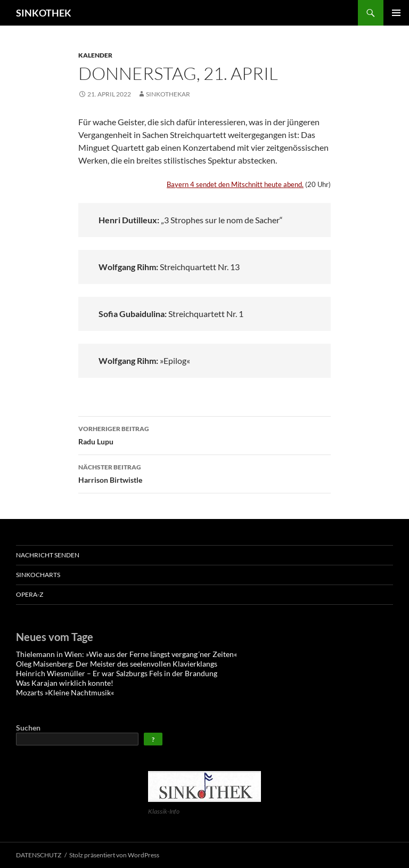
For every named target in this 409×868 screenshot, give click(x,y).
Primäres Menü (396, 13)
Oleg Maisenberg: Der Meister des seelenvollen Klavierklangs (117, 664)
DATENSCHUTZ (39, 855)
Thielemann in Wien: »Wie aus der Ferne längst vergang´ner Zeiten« (126, 654)
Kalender (95, 55)
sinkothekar (168, 94)
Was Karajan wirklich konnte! (65, 683)
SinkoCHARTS (38, 575)
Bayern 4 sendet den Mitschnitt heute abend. (235, 184)
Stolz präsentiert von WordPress (114, 855)
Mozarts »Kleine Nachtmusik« (65, 692)
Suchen (28, 728)
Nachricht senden (48, 555)
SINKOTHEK (44, 13)
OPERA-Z (30, 594)
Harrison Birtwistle (204, 473)
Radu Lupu (204, 434)
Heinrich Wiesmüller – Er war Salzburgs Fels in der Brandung (117, 673)
